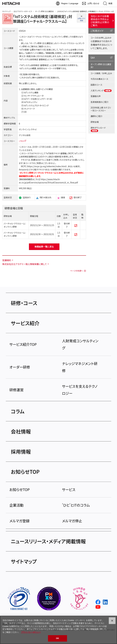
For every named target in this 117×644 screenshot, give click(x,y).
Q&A (93, 58)
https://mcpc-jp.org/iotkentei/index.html (47, 166)
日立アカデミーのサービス (23, 11)
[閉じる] (112, 621)
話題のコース (96, 85)
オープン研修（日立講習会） (45, 11)
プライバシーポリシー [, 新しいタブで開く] (31, 632)
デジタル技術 (25, 135)
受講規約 (7, 260)
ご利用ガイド (97, 31)
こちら (21, 141)
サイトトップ (6, 11)
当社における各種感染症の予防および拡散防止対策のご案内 (100, 21)
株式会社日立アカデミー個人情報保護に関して (25, 264)
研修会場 (95, 122)
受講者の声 (96, 96)
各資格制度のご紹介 (100, 102)
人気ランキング (101, 91)
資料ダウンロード (98, 129)
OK (58, 638)
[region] (58, 630)
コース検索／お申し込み (101, 73)
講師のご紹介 (97, 116)
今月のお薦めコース (99, 79)
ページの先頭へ (76, 271)
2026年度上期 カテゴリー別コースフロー (101, 109)
